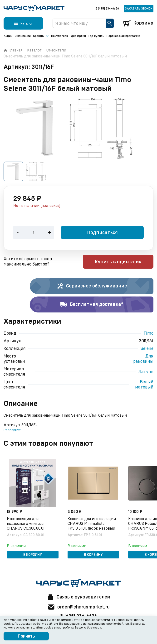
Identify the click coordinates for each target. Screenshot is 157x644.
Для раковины (143, 359)
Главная (13, 50)
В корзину (33, 555)
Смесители (56, 50)
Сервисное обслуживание (92, 286)
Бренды (41, 36)
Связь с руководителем (78, 597)
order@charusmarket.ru (79, 607)
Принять (26, 636)
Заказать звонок (139, 9)
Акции (8, 36)
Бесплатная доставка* (92, 305)
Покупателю (60, 36)
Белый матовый (144, 385)
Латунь (146, 372)
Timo (148, 334)
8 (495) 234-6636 (107, 9)
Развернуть (13, 430)
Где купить (96, 36)
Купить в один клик (123, 262)
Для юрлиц (78, 36)
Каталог (34, 50)
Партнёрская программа (123, 36)
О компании (23, 36)
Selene (147, 349)
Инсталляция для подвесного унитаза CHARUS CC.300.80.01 (26, 524)
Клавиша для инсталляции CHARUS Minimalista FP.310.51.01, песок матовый (92, 524)
